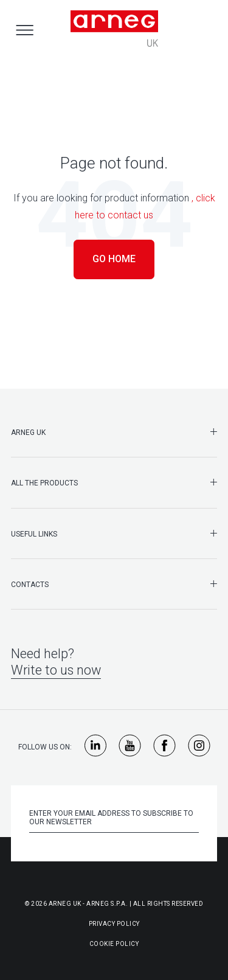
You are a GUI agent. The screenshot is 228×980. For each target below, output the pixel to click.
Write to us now (56, 670)
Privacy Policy (114, 924)
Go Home (114, 259)
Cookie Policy (114, 944)
